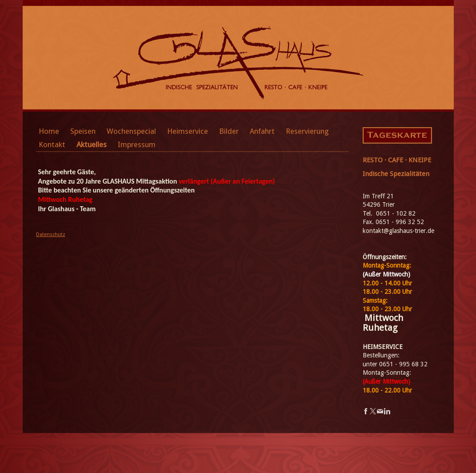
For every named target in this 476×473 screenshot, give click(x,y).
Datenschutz (51, 234)
